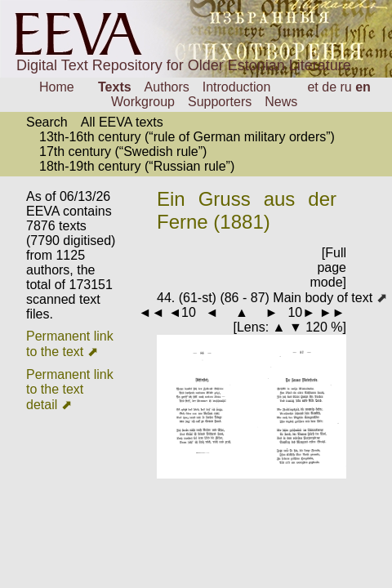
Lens (251, 327)
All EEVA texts (122, 122)
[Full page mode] (328, 267)
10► (301, 312)
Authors (167, 87)
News (281, 102)
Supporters (220, 102)
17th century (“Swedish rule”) (123, 151)
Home (57, 87)
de (329, 87)
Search (47, 122)
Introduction (237, 87)
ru (346, 87)
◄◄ (152, 312)
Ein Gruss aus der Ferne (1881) (247, 210)
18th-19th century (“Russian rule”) (137, 166)
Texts (115, 87)
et (312, 87)
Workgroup (143, 102)
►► (332, 312)
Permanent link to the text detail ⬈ (70, 390)
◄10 (182, 312)
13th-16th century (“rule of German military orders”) (187, 137)
